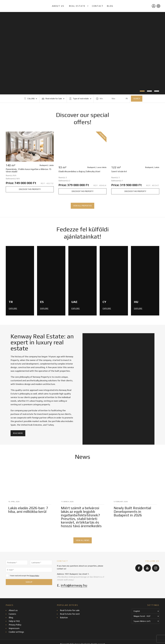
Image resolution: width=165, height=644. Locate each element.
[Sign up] (29, 582)
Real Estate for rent (70, 614)
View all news (83, 540)
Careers (12, 614)
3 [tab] (157, 91)
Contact (98, 6)
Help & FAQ (14, 621)
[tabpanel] (82, 53)
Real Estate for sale (70, 610)
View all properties (82, 206)
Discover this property (30, 189)
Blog (110, 6)
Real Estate (77, 6)
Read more (18, 433)
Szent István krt (119, 171)
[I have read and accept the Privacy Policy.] (7, 575)
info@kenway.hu (74, 585)
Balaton (64, 617)
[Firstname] (17, 563)
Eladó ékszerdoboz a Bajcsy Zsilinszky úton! (79, 171)
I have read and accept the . (23, 576)
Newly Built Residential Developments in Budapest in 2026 (132, 512)
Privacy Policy (34, 576)
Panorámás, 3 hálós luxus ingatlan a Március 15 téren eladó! (28, 170)
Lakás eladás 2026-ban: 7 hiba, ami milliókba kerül (28, 510)
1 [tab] (142, 91)
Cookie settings (16, 632)
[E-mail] (29, 570)
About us (58, 6)
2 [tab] (149, 91)
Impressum (14, 628)
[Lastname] (41, 563)
